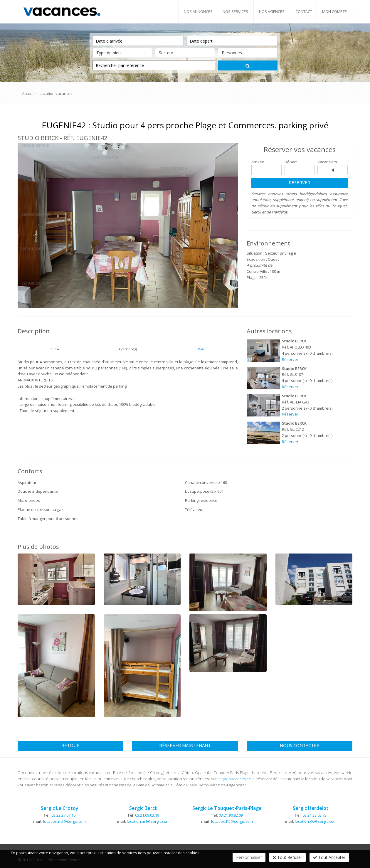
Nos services (235, 11)
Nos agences (272, 11)
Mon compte (334, 11)
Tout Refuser (287, 857)
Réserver (300, 182)
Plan (201, 349)
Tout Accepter (329, 857)
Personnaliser (249, 857)
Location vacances (56, 93)
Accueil (28, 93)
